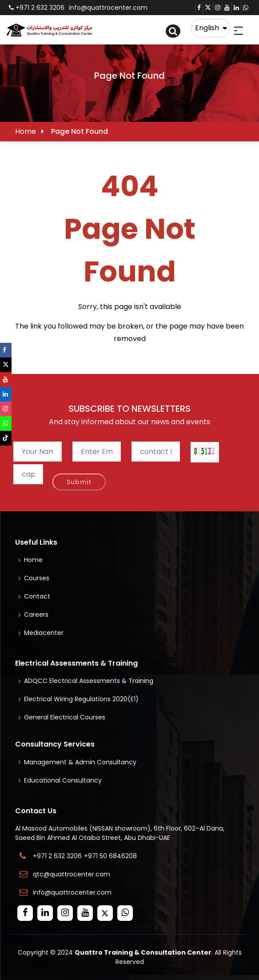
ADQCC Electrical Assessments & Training (89, 681)
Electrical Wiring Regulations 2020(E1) (81, 699)
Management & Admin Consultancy (80, 762)
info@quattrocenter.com (108, 8)
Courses (37, 578)
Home (26, 131)
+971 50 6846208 (112, 856)
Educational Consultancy (63, 780)
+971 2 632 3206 (37, 8)
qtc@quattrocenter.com (72, 874)
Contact (37, 596)
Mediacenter (44, 633)
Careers (36, 615)
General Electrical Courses (65, 717)
